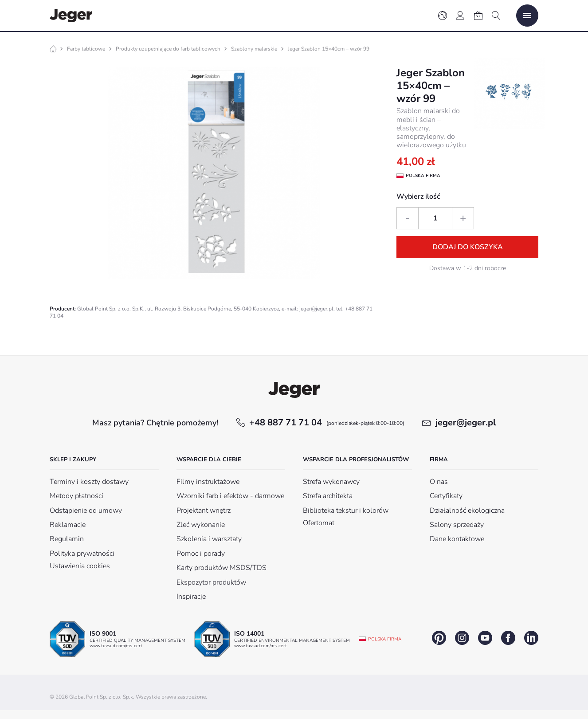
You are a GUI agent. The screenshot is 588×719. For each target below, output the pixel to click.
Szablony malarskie (254, 49)
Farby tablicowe (86, 49)
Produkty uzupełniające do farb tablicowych (168, 49)
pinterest (439, 638)
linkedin (531, 638)
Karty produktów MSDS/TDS (221, 568)
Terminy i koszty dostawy (89, 482)
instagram (462, 638)
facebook (508, 638)
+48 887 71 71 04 (327, 422)
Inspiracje (191, 597)
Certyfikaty (446, 496)
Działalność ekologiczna (467, 511)
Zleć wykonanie (201, 525)
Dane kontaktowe (457, 539)
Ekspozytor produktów (211, 582)
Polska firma (385, 639)
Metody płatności (76, 496)
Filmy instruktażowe (208, 482)
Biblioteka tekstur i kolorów (346, 511)
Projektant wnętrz (204, 511)
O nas (439, 482)
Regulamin (67, 539)
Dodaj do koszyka (468, 247)
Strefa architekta (328, 496)
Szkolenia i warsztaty (209, 539)
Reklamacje (68, 525)
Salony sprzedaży (457, 525)
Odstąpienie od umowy (86, 511)
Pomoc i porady (201, 554)
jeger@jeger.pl (466, 422)
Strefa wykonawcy (331, 482)
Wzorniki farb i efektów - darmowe (230, 496)
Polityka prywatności (82, 554)
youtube (485, 638)
